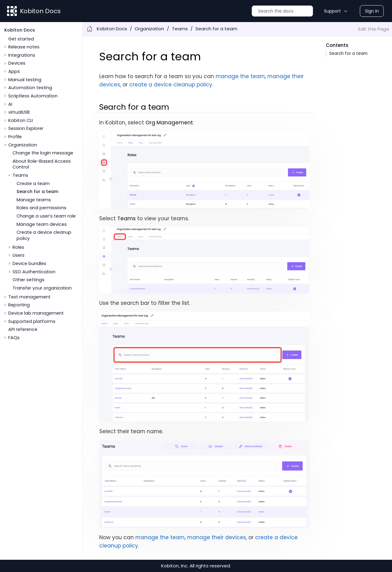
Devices (17, 63)
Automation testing (30, 88)
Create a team (33, 184)
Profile (15, 137)
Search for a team (37, 191)
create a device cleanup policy (171, 85)
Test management (29, 297)
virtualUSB (19, 112)
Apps (14, 71)
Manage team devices (42, 224)
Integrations (22, 55)
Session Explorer (26, 128)
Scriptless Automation (33, 96)
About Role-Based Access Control (42, 164)
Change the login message (43, 153)
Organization (23, 145)
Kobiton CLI (21, 120)
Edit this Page (374, 29)
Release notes (24, 47)
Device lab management (36, 313)
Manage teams (34, 200)
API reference (23, 329)
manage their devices (217, 537)
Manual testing (25, 80)
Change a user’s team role (46, 216)
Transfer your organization (42, 288)
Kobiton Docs (40, 11)
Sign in (372, 11)
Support (332, 11)
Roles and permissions (41, 208)
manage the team (240, 76)
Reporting (19, 305)
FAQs (14, 338)
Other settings (28, 280)
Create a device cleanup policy (44, 235)
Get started (21, 39)
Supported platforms (32, 321)
